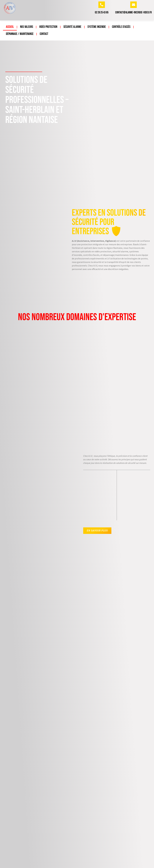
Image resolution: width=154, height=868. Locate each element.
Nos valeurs (27, 27)
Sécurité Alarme (72, 27)
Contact (44, 34)
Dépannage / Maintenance (20, 34)
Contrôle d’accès (121, 27)
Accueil (10, 27)
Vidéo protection (48, 27)
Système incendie (97, 27)
